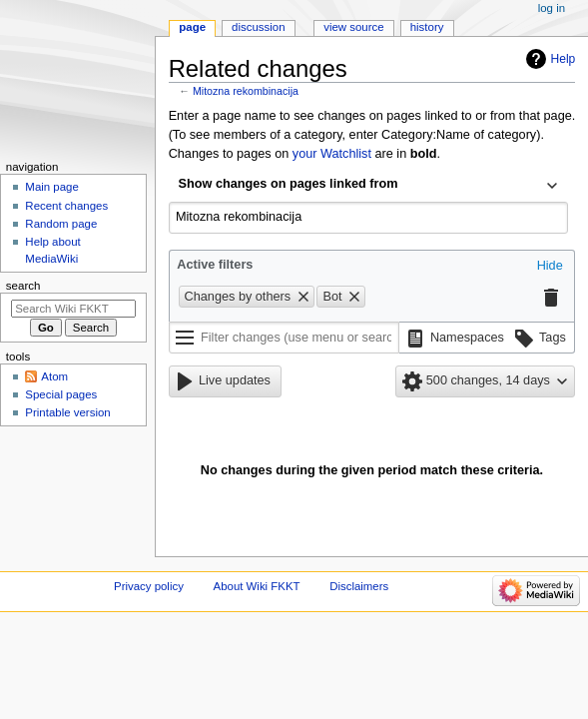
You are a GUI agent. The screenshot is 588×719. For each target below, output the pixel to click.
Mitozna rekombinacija (246, 91)
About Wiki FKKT (257, 586)
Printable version (67, 412)
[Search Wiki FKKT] (73, 309)
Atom (54, 376)
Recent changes (66, 206)
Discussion (258, 27)
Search (23, 286)
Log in (552, 8)
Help (564, 59)
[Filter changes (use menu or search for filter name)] (284, 338)
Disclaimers (359, 586)
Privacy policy (149, 586)
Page (192, 27)
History (427, 27)
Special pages (61, 394)
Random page (61, 224)
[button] (550, 267)
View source (353, 27)
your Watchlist (332, 154)
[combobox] (368, 186)
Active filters (215, 265)
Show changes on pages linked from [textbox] (289, 184)
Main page (52, 187)
